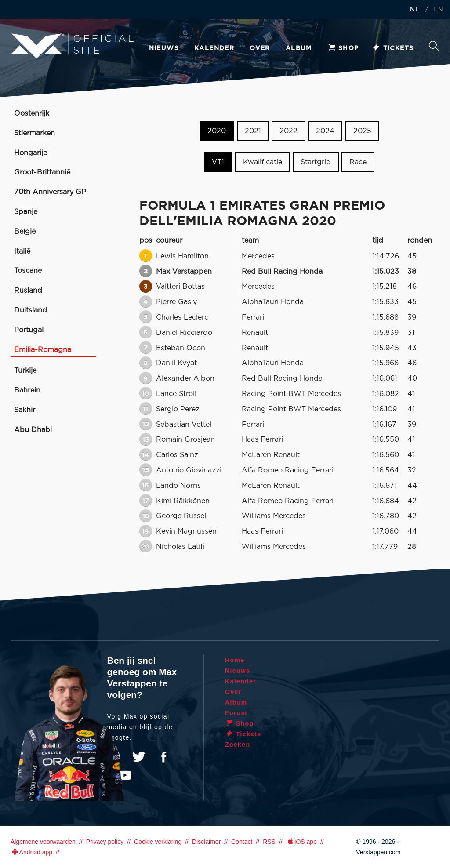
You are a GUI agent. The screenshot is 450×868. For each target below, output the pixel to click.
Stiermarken (34, 133)
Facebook (163, 757)
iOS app (301, 842)
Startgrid (316, 162)
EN (438, 10)
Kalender (214, 48)
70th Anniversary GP (50, 192)
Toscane (28, 271)
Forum (236, 713)
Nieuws (164, 48)
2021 (253, 131)
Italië (22, 251)
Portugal (29, 330)
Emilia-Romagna (43, 350)
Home (235, 660)
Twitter (139, 757)
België (25, 232)
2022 (289, 131)
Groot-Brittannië (42, 172)
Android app (31, 852)
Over (260, 48)
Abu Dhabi (33, 430)
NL (415, 10)
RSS (269, 842)
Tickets (393, 48)
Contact (242, 842)
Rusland (28, 291)
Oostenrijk (32, 113)
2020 (217, 131)
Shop (343, 48)
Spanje (26, 212)
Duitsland (31, 310)
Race (358, 162)
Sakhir (25, 410)
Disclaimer (206, 842)
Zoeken (434, 46)
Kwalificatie (263, 162)
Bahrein (27, 390)
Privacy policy (105, 842)
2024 (325, 131)
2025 (362, 131)
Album (299, 48)
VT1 (218, 162)
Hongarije (31, 153)
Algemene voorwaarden (43, 842)
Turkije (25, 370)
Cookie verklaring (158, 842)
